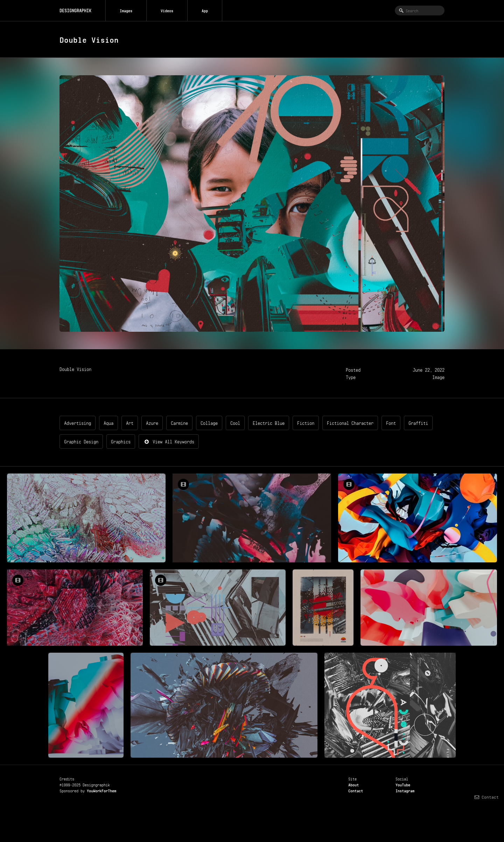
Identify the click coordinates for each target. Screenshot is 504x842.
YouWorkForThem (101, 790)
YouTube (403, 784)
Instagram (405, 790)
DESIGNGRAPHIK (75, 10)
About (353, 784)
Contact (356, 790)
